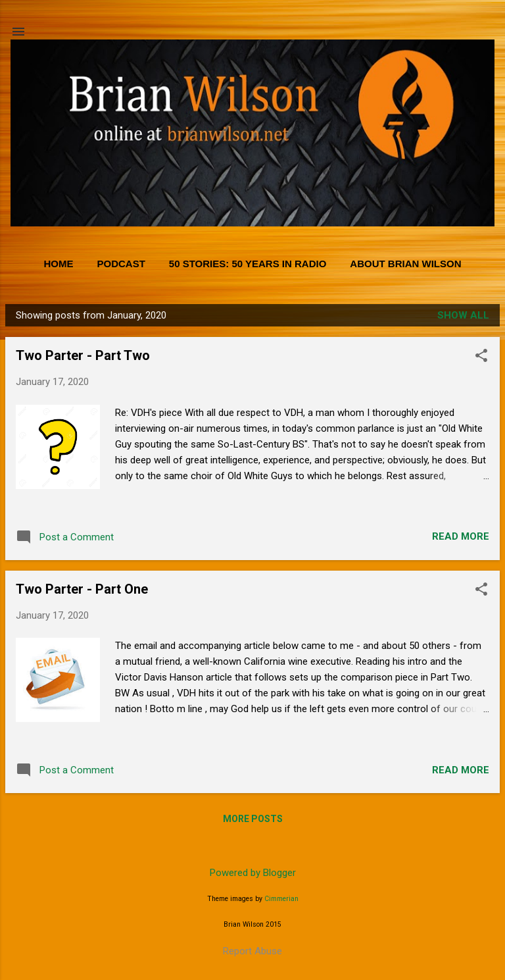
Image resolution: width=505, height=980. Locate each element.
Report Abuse (252, 951)
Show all (463, 315)
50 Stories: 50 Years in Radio (248, 264)
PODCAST (121, 264)
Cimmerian (281, 899)
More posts (253, 819)
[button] (481, 357)
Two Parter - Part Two (83, 355)
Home (58, 264)
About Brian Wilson (405, 264)
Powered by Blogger (253, 873)
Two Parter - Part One (82, 589)
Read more (461, 536)
